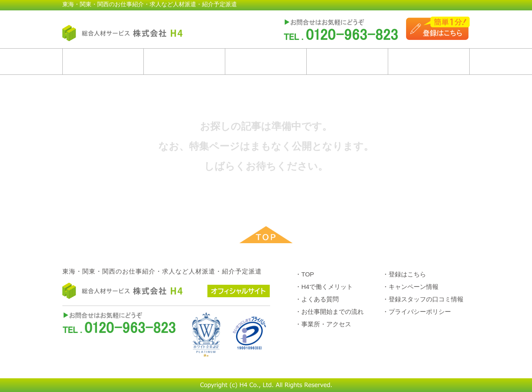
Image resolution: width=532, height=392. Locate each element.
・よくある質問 (317, 299)
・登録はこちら (404, 274)
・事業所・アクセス (323, 324)
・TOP (305, 274)
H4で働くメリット (184, 62)
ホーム (103, 62)
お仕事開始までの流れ (347, 62)
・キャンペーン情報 (410, 287)
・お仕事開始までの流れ (329, 312)
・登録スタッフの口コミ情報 (423, 299)
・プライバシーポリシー (417, 312)
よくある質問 (266, 62)
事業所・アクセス (429, 62)
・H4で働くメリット (324, 287)
